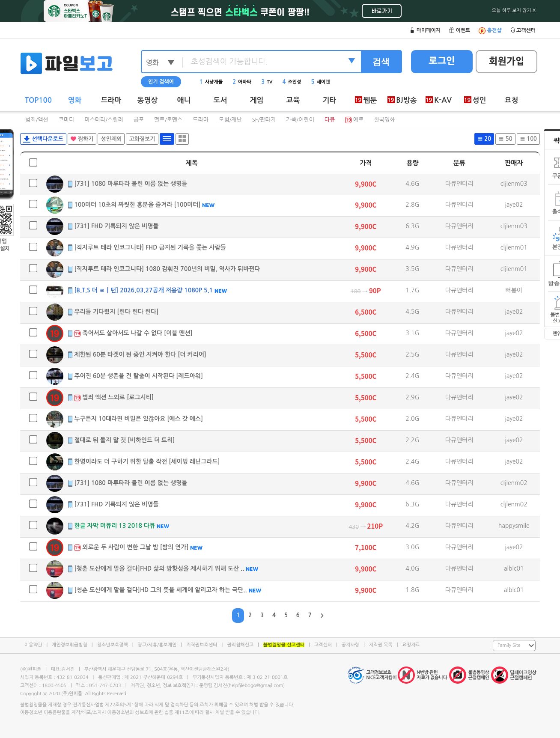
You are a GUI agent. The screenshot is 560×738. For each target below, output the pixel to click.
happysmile (514, 526)
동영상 (148, 100)
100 (528, 139)
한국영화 (384, 120)
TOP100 (38, 100)
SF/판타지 (264, 120)
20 (484, 139)
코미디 (67, 120)
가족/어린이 (300, 120)
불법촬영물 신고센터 (284, 645)
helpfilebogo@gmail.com (256, 686)
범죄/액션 (37, 120)
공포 (139, 120)
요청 (512, 100)
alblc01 (514, 568)
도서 (220, 100)
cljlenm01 (514, 247)
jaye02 (514, 205)
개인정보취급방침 (70, 645)
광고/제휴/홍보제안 (157, 645)
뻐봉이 (514, 290)
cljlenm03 (514, 184)
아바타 (242, 82)
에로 (354, 120)
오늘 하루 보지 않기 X (514, 10)
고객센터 (323, 645)
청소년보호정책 (112, 645)
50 (505, 139)
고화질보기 (142, 139)
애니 (184, 100)
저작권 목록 (381, 645)
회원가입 (507, 61)
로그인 (442, 61)
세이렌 (321, 82)
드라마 (111, 100)
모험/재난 (230, 120)
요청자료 (411, 645)
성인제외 (111, 139)
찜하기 (82, 139)
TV (267, 82)
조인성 (292, 82)
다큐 (330, 120)
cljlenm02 (514, 483)
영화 (75, 100)
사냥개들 (211, 82)
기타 (330, 100)
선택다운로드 (43, 139)
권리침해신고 (240, 645)
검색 (381, 62)
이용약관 (33, 645)
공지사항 (350, 645)
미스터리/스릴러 (104, 120)
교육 (293, 100)
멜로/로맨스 (168, 120)
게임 (257, 100)
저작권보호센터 (202, 645)
